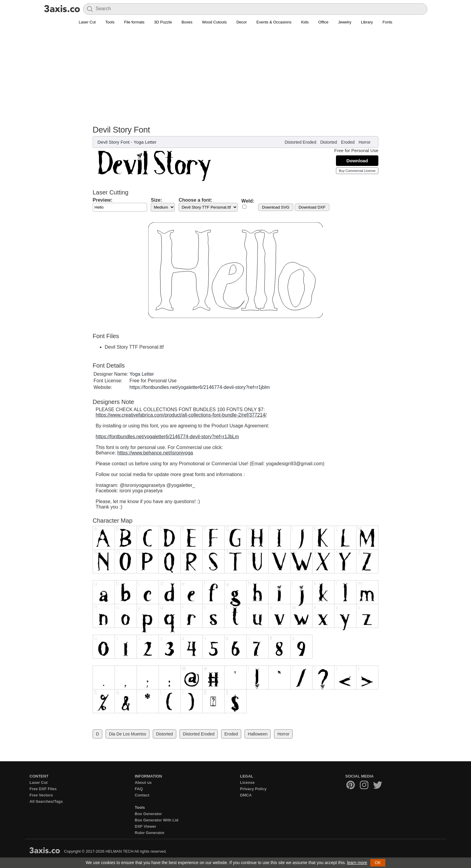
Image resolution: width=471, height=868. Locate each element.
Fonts (388, 22)
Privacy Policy (253, 789)
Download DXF (312, 207)
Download (357, 161)
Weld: (248, 201)
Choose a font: (195, 200)
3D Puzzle (163, 22)
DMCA (246, 795)
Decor (242, 22)
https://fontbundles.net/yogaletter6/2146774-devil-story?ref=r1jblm (200, 387)
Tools (110, 22)
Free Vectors (41, 795)
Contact (142, 795)
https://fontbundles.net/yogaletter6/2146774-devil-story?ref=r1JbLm (167, 437)
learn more (357, 863)
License (247, 782)
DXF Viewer (145, 826)
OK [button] (378, 863)
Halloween (258, 734)
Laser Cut (87, 22)
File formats (134, 22)
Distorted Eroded (300, 142)
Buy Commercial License (357, 171)
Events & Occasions (274, 22)
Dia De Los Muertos (128, 734)
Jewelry (345, 22)
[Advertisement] (235, 72)
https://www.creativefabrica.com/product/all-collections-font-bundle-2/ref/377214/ (181, 415)
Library (367, 22)
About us (143, 782)
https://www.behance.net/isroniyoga (155, 453)
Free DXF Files (43, 789)
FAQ (139, 789)
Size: (156, 200)
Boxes (187, 22)
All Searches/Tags (46, 801)
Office (323, 22)
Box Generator (148, 814)
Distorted (329, 142)
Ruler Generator (150, 833)
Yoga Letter (145, 142)
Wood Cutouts (214, 22)
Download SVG (276, 207)
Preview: (103, 200)
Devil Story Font (114, 142)
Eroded (348, 142)
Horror (365, 142)
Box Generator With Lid (157, 820)
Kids (305, 22)
